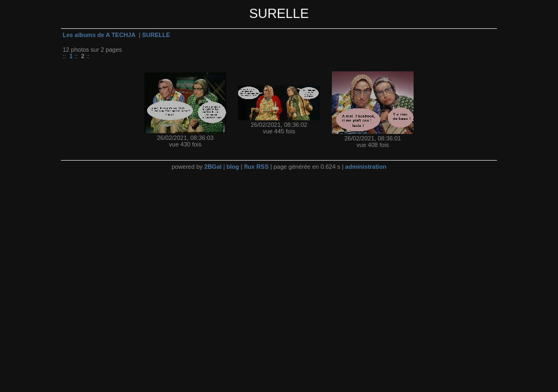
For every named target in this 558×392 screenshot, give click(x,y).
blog (233, 167)
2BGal (213, 167)
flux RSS (256, 167)
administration (366, 167)
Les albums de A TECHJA (99, 35)
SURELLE (156, 35)
